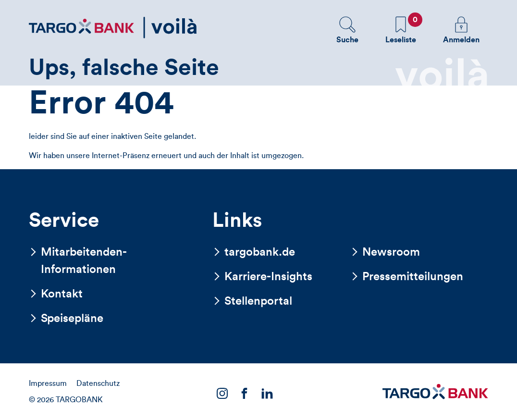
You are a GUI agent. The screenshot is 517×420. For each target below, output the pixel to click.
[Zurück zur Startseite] (113, 28)
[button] (347, 30)
